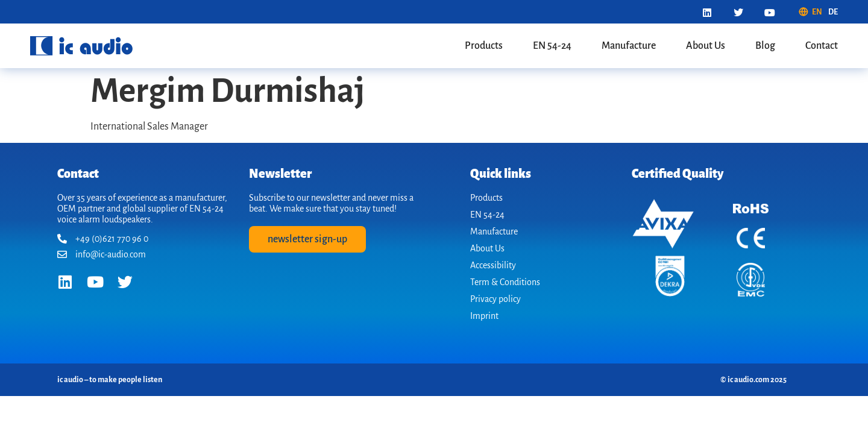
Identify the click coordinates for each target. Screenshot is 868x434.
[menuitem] (810, 12)
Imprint (484, 316)
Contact (822, 46)
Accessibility (493, 265)
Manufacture (629, 46)
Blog (765, 46)
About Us (706, 46)
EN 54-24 (552, 46)
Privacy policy (495, 299)
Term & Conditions (505, 282)
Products (484, 46)
